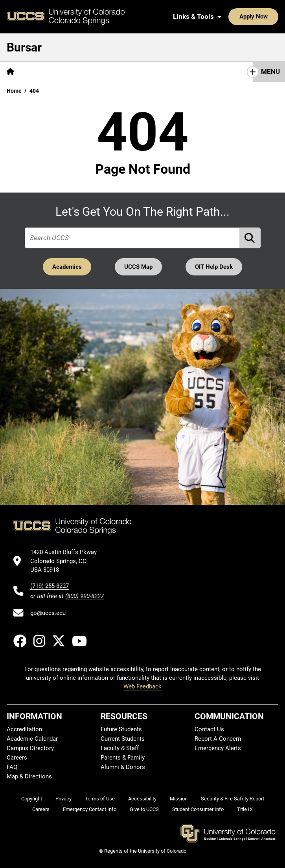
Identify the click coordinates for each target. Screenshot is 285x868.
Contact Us (209, 729)
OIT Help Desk (214, 267)
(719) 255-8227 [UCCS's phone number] (50, 586)
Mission (179, 799)
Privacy (63, 799)
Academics (67, 267)
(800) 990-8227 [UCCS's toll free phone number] (85, 596)
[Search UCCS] (270, 17)
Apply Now (229, 17)
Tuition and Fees (150, 72)
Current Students (123, 739)
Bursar (24, 47)
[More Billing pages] (43, 72)
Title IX (245, 810)
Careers (17, 758)
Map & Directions (29, 776)
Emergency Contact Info (90, 810)
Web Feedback (142, 687)
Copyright (32, 799)
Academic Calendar (32, 739)
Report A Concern (218, 739)
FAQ (12, 767)
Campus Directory (30, 748)
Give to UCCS (144, 810)
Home (14, 91)
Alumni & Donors (123, 767)
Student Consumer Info (198, 810)
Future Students (121, 729)
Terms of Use (100, 799)
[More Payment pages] (92, 72)
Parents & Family (123, 758)
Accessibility (142, 799)
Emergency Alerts (218, 748)
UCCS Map (138, 267)
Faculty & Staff (120, 748)
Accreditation (24, 729)
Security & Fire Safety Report (233, 799)
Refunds (201, 72)
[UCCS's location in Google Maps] (67, 561)
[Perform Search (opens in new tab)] (250, 238)
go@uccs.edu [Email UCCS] (48, 613)
